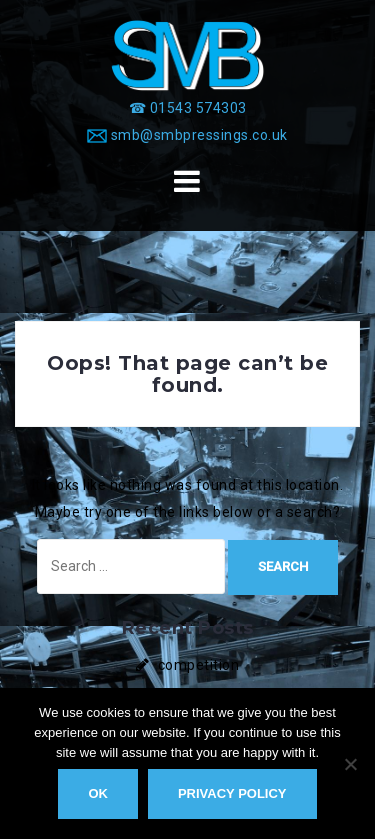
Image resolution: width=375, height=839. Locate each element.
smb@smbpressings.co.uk (199, 135)
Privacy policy (232, 793)
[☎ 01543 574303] (188, 108)
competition (199, 665)
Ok (98, 793)
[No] (350, 764)
